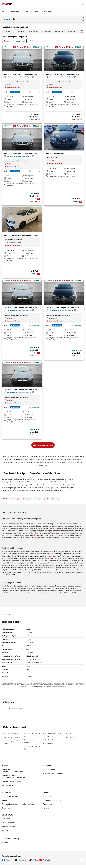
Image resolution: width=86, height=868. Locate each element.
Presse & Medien (9, 823)
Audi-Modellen (53, 556)
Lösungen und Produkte (52, 800)
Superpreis (6, 808)
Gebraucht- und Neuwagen (22, 771)
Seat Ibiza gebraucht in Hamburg (53, 735)
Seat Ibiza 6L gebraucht (12, 737)
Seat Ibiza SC (49, 744)
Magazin (5, 800)
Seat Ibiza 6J (59, 32)
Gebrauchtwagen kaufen (11, 781)
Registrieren (48, 804)
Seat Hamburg (46, 32)
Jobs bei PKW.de (9, 827)
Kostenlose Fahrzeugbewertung (55, 773)
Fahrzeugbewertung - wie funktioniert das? (18, 804)
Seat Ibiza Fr (72, 32)
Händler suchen (8, 785)
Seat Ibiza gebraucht (11, 734)
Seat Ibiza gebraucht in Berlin (32, 748)
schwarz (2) (38, 499)
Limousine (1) (55, 499)
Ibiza (56, 528)
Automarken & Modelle (11, 796)
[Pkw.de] (3, 12)
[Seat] (27, 12)
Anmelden (47, 796)
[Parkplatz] (77, 4)
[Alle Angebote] (15, 12)
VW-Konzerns (36, 535)
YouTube (47, 860)
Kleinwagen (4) (27, 499)
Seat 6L (8, 32)
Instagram (23, 860)
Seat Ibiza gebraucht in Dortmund (32, 741)
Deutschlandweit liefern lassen (22, 777)
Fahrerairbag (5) (15, 499)
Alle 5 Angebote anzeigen (43, 445)
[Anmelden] (69, 4)
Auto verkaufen (49, 770)
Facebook (10, 860)
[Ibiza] (36, 12)
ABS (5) (5, 499)
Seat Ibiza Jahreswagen (53, 740)
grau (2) (46, 499)
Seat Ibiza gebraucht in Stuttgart (12, 742)
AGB (4, 835)
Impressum (6, 843)
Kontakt (46, 808)
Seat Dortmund (34, 32)
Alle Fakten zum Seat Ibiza (13, 709)
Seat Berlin (21, 32)
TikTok (35, 860)
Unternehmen (7, 819)
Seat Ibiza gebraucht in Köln (32, 735)
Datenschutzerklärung (10, 839)
